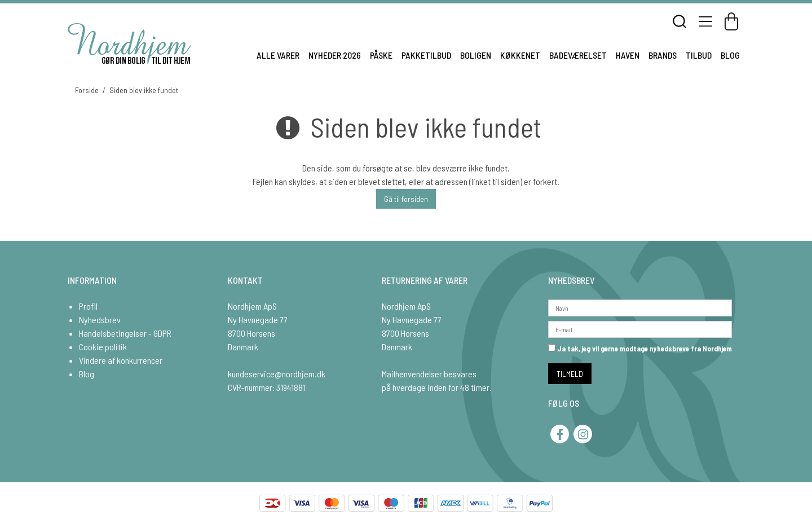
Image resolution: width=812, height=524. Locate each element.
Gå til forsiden (406, 199)
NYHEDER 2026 (335, 55)
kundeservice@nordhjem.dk (277, 374)
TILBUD (699, 55)
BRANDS (663, 55)
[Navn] (640, 307)
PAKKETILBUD (426, 55)
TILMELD (570, 374)
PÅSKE (381, 55)
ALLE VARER (278, 55)
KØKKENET (520, 55)
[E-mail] (640, 328)
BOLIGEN (476, 55)
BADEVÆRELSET (578, 55)
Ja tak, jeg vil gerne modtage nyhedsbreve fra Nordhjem (640, 349)
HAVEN (628, 55)
